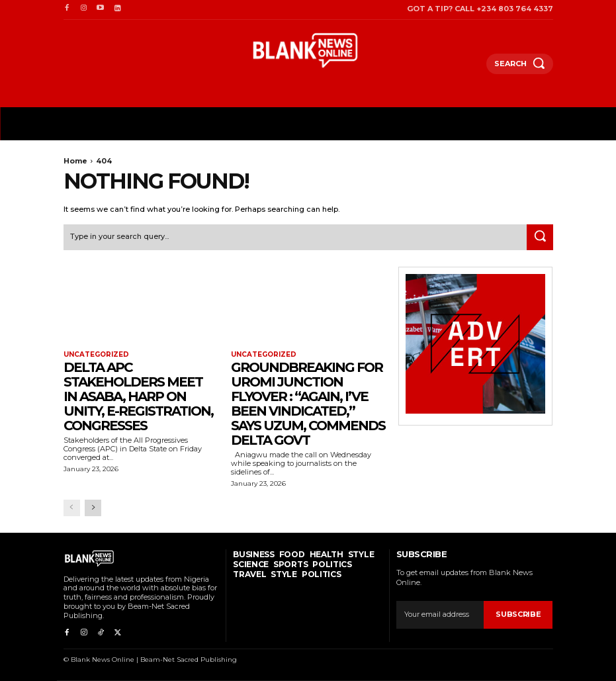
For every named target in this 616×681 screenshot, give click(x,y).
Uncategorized (96, 355)
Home (75, 161)
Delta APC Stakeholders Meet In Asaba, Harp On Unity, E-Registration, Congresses (138, 396)
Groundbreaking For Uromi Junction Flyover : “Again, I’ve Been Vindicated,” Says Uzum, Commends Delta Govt (308, 404)
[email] (440, 615)
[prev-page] (72, 507)
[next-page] (93, 507)
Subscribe (518, 614)
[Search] (540, 238)
